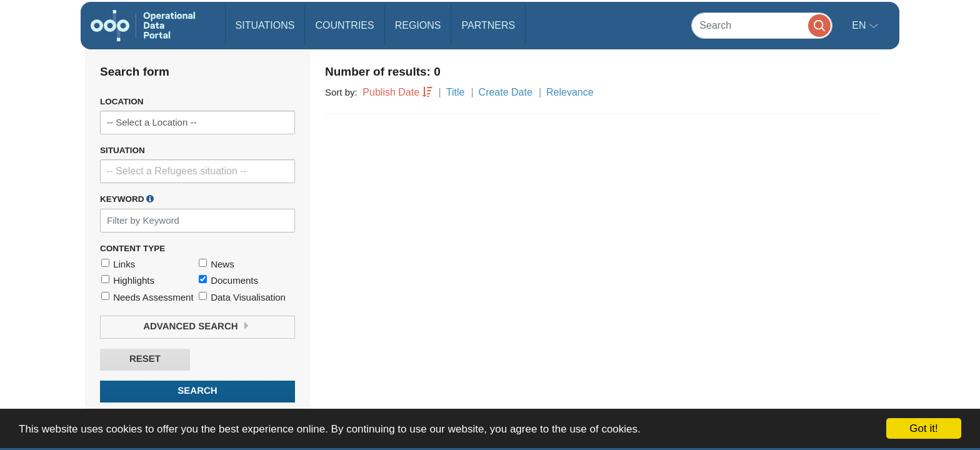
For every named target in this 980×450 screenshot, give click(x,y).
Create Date (506, 92)
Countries (344, 25)
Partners (488, 25)
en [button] (860, 25)
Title (456, 92)
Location (122, 102)
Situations (265, 25)
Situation (122, 150)
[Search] (762, 25)
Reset (145, 359)
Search (197, 391)
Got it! (923, 428)
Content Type (132, 248)
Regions (418, 25)
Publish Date (391, 92)
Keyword (127, 199)
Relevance (570, 92)
